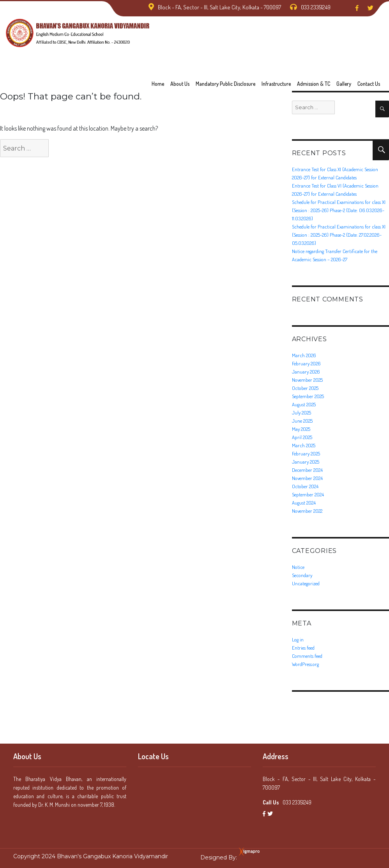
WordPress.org (305, 664)
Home (158, 84)
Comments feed (307, 656)
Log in (298, 639)
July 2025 (301, 413)
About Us (180, 84)
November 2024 (307, 478)
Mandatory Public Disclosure (225, 84)
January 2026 (306, 372)
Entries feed (303, 648)
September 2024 (308, 494)
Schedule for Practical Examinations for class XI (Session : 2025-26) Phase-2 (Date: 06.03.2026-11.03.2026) (339, 210)
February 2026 (306, 363)
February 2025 (306, 453)
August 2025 (304, 404)
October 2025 (305, 388)
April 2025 (302, 437)
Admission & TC (314, 84)
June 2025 (302, 421)
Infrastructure (276, 84)
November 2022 (307, 511)
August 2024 (304, 503)
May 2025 (301, 429)
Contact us (369, 84)
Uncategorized (306, 583)
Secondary (302, 575)
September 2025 (308, 396)
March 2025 (304, 445)
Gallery (344, 84)
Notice (298, 567)
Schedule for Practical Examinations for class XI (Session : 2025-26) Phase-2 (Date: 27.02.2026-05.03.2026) (339, 235)
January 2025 (306, 462)
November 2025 (307, 380)
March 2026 (304, 355)
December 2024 (307, 470)
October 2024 (305, 486)
